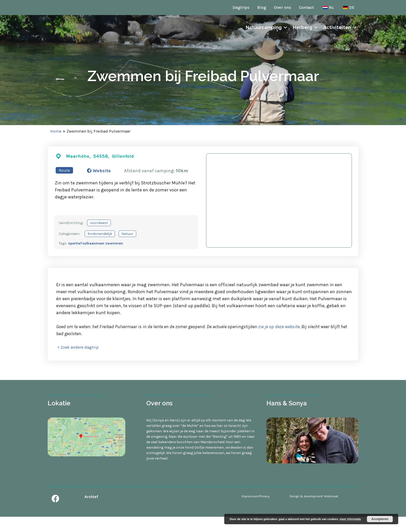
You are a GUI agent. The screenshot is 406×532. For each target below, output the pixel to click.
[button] (55, 499)
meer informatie (350, 519)
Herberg (303, 38)
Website (99, 171)
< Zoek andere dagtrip (78, 347)
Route (64, 170)
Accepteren (380, 519)
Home (56, 131)
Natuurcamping (264, 38)
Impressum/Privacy (256, 496)
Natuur (127, 234)
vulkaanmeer (93, 243)
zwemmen (114, 243)
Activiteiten (337, 38)
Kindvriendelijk (100, 234)
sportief (75, 243)
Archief (91, 497)
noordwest (99, 223)
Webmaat (331, 496)
